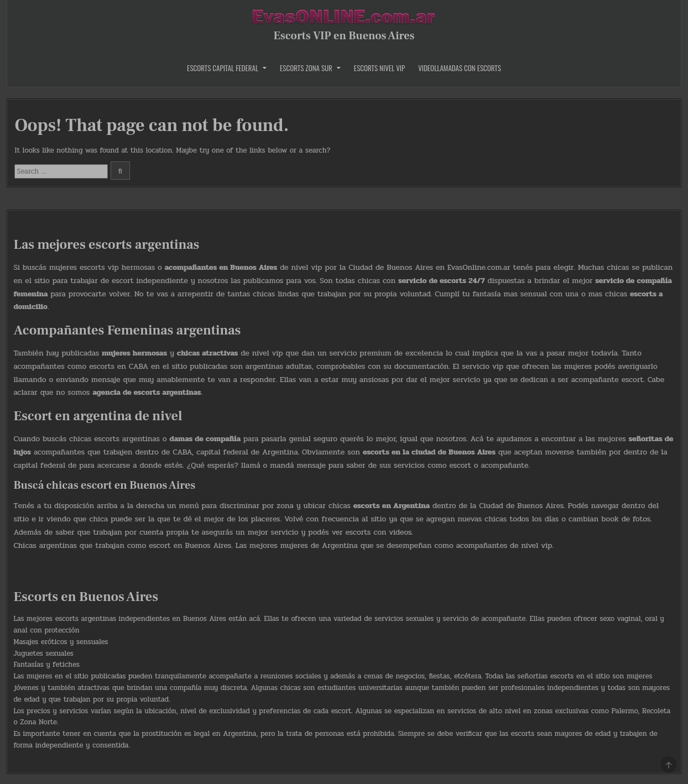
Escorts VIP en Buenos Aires (344, 36)
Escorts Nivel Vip (379, 68)
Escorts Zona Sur (306, 68)
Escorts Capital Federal (223, 68)
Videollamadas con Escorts (460, 68)
